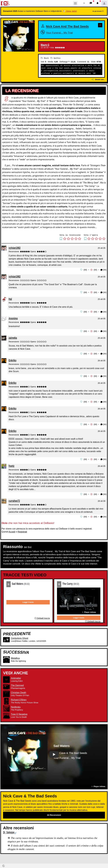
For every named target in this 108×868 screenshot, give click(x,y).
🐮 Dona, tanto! (70, 11)
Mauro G (45, 49)
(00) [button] (103, 274)
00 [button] (85, 274)
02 (59, 587)
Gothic (56, 62)
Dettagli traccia (42, 621)
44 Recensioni (54, 818)
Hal (10, 303)
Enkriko (13, 364)
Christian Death (18, 695)
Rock (45, 62)
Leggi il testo (28, 605)
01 (8, 587)
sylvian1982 (15, 252)
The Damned (17, 688)
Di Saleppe (9, 835)
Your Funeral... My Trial (64, 37)
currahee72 (14, 504)
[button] (84, 3)
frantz (11, 469)
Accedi (12, 535)
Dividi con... (98, 84)
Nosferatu (16, 710)
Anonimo (13, 322)
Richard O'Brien (19, 703)
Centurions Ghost (20, 641)
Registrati (22, 535)
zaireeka (13, 342)
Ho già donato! (98, 11)
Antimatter (16, 681)
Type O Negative (19, 717)
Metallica (15, 661)
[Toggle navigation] (75, 3)
